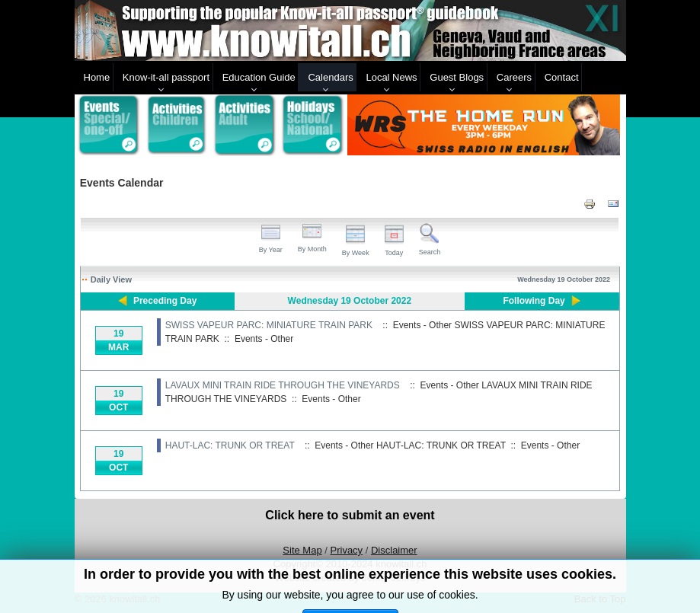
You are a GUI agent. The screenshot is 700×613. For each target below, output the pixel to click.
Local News (391, 77)
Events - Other (264, 339)
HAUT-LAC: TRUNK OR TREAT (230, 445)
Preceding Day (165, 301)
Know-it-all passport (166, 77)
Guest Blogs (457, 77)
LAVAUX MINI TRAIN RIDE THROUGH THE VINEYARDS (283, 385)
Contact (562, 77)
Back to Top (600, 599)
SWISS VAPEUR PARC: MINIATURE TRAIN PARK (269, 325)
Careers (514, 77)
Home (97, 77)
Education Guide (259, 77)
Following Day (534, 301)
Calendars (330, 77)
